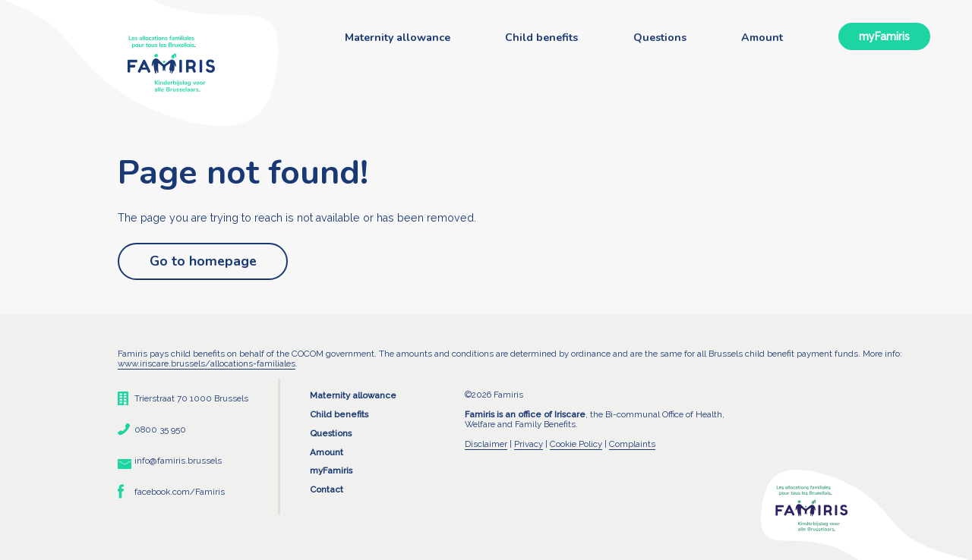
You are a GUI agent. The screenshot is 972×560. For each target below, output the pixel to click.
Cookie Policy (576, 444)
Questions (660, 38)
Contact (327, 489)
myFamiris (884, 36)
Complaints (632, 444)
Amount (762, 38)
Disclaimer (486, 444)
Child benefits (541, 38)
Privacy (529, 444)
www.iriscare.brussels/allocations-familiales (207, 363)
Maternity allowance (398, 38)
